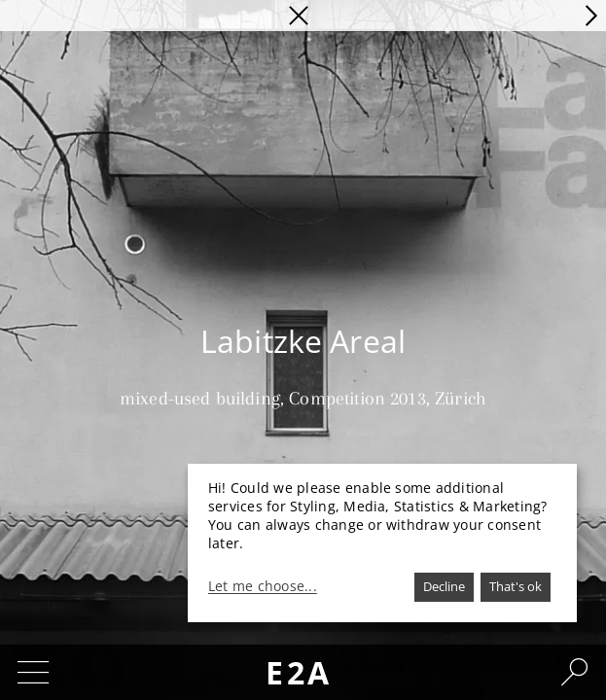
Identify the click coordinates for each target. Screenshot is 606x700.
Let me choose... (263, 586)
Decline (444, 586)
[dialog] (382, 543)
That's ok (516, 586)
